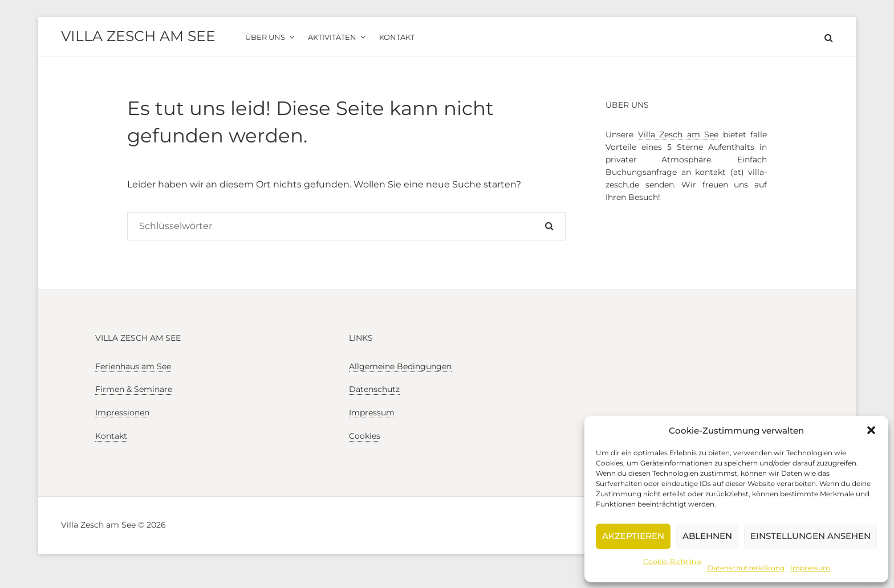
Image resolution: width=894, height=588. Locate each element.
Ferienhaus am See (133, 366)
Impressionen (122, 413)
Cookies (365, 436)
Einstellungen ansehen (810, 536)
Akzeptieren (633, 536)
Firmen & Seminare (134, 389)
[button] (871, 430)
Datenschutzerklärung (746, 568)
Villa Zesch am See (138, 36)
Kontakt (111, 436)
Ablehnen (707, 536)
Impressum (810, 568)
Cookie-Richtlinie (672, 562)
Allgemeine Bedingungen (400, 366)
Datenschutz (374, 389)
